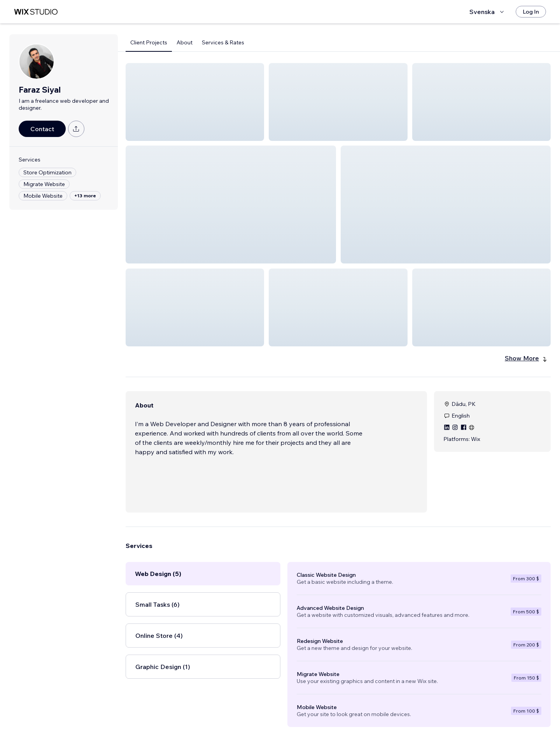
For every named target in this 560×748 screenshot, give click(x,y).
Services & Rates (223, 42)
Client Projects (149, 42)
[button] (195, 102)
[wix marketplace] (36, 12)
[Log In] (531, 12)
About (185, 42)
